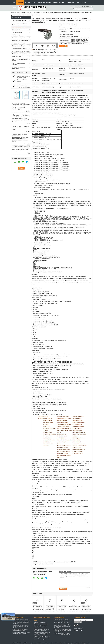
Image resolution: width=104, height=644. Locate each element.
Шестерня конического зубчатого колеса (20, 24)
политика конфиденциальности (20, 643)
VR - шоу (27, 2)
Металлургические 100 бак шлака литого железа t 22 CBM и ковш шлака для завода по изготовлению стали (63, 621)
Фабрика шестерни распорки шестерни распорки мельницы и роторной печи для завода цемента (23, 86)
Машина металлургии (17, 57)
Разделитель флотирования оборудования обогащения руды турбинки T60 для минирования (41, 624)
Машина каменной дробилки (19, 38)
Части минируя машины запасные (20, 40)
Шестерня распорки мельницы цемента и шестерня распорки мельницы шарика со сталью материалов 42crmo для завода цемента (38, 610)
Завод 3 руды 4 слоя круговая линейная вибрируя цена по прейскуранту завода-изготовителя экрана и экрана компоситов (42, 629)
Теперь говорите (81, 2)
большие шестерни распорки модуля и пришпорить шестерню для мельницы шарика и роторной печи (50, 608)
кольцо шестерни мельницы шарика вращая (43, 564)
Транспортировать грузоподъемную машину (20, 60)
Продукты (20, 2)
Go (91, 9)
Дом (14, 2)
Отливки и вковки (16, 30)
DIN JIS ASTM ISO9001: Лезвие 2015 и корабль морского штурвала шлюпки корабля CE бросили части (63, 631)
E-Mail (76, 628)
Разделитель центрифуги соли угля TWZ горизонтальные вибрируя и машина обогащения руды (42, 638)
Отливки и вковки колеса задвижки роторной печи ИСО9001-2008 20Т (62, 634)
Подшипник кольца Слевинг (19, 46)
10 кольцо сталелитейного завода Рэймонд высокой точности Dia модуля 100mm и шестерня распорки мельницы (74, 609)
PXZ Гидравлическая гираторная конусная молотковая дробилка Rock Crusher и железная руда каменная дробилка (22, 622)
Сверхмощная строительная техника (21, 51)
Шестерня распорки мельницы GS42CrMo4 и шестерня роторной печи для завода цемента (23, 76)
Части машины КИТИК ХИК (18, 43)
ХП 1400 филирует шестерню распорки (44, 562)
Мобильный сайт (78, 630)
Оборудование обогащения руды (20, 54)
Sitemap (80, 628)
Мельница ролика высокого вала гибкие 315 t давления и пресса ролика (21, 626)
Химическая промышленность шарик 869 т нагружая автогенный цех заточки (22, 634)
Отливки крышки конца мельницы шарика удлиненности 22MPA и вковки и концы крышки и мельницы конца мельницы (63, 626)
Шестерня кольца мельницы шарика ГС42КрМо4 (65, 562)
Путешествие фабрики (44, 2)
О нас (34, 2)
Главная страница (15, 13)
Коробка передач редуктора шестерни (19, 64)
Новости (15, 7)
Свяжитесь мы (70, 2)
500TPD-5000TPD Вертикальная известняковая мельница (21, 630)
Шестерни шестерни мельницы (19, 20)
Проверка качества (58, 2)
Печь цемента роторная (18, 32)
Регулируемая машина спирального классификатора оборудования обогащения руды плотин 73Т (42, 634)
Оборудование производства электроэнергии (19, 68)
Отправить (78, 622)
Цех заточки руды (16, 35)
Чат (64, 46)
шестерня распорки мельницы (34, 13)
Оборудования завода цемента (19, 49)
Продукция (23, 13)
